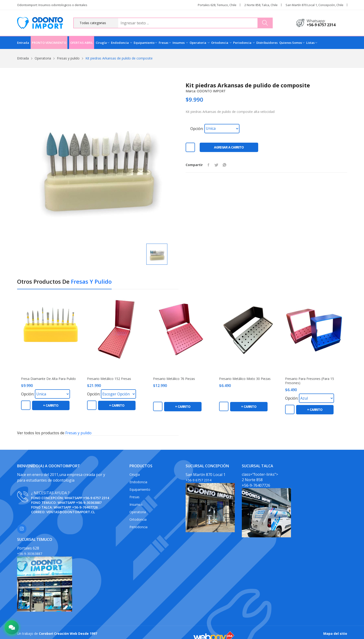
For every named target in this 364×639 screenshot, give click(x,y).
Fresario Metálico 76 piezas (174, 379)
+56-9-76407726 (85, 507)
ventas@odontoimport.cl (71, 512)
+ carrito (51, 405)
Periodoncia (244, 43)
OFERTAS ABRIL (82, 43)
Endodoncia (121, 43)
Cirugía (103, 43)
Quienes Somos (292, 43)
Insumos (180, 43)
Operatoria (200, 43)
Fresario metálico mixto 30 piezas (245, 379)
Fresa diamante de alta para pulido (48, 379)
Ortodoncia (221, 43)
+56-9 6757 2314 (321, 25)
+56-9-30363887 (89, 503)
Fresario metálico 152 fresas (109, 379)
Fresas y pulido (68, 58)
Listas (312, 43)
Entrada (23, 43)
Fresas (165, 43)
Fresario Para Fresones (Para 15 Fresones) (310, 381)
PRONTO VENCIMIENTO (49, 43)
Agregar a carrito (229, 147)
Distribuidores (267, 43)
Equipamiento (145, 43)
